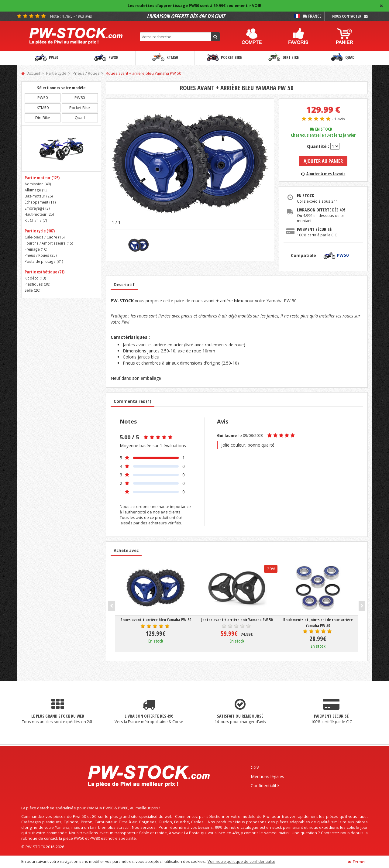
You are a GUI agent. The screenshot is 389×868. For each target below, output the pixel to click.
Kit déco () (35, 278)
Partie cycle (56, 73)
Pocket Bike (224, 58)
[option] (190, 164)
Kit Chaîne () (36, 220)
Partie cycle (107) (40, 231)
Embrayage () (37, 208)
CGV (255, 767)
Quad (343, 58)
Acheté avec (126, 551)
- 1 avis (338, 119)
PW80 (106, 58)
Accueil (31, 73)
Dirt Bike (284, 58)
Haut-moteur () (39, 214)
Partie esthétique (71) (45, 272)
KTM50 (165, 58)
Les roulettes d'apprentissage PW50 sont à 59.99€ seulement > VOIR (194, 6)
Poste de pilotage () (44, 261)
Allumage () (37, 190)
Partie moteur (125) (42, 178)
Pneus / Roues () (41, 255)
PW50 (46, 58)
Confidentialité (265, 786)
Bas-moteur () (39, 196)
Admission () (38, 184)
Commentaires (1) (133, 401)
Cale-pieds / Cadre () (45, 237)
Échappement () (40, 202)
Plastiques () (38, 284)
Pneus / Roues (86, 73)
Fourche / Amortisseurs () (49, 243)
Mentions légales (267, 776)
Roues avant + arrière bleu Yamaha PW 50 (143, 73)
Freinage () (36, 249)
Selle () (33, 290)
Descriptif (124, 285)
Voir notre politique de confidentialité (241, 861)
